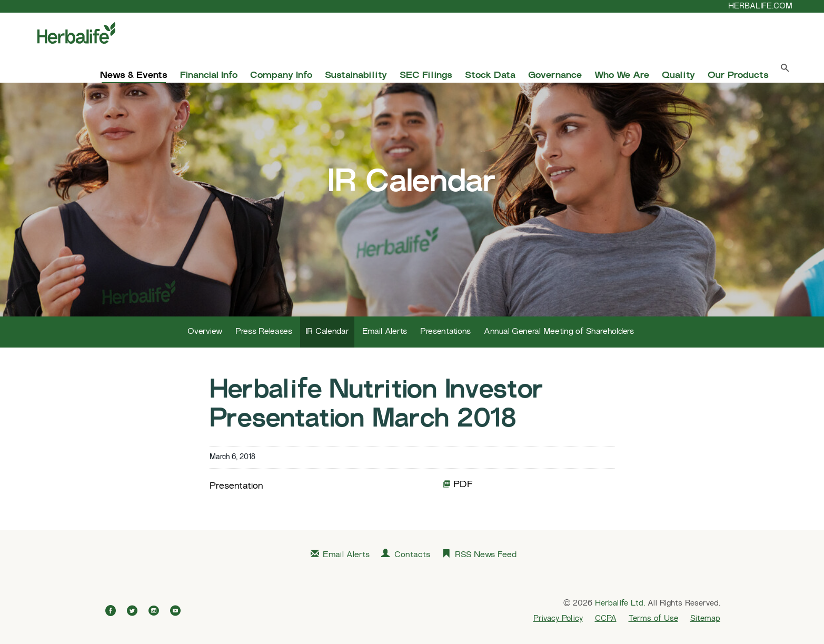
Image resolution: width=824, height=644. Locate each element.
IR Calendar (327, 332)
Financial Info (209, 76)
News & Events (134, 76)
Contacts (412, 555)
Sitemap (705, 619)
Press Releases (264, 332)
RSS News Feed (486, 555)
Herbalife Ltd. (620, 603)
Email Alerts (385, 332)
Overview (205, 332)
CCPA (606, 619)
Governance (555, 76)
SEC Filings (426, 76)
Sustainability (356, 76)
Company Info (281, 76)
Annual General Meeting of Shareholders (559, 332)
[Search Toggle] (785, 70)
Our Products (738, 76)
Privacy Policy (558, 619)
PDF (458, 484)
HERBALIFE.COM (760, 6)
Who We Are (622, 76)
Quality (678, 76)
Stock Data (490, 76)
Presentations (445, 332)
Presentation (236, 486)
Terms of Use (653, 619)
